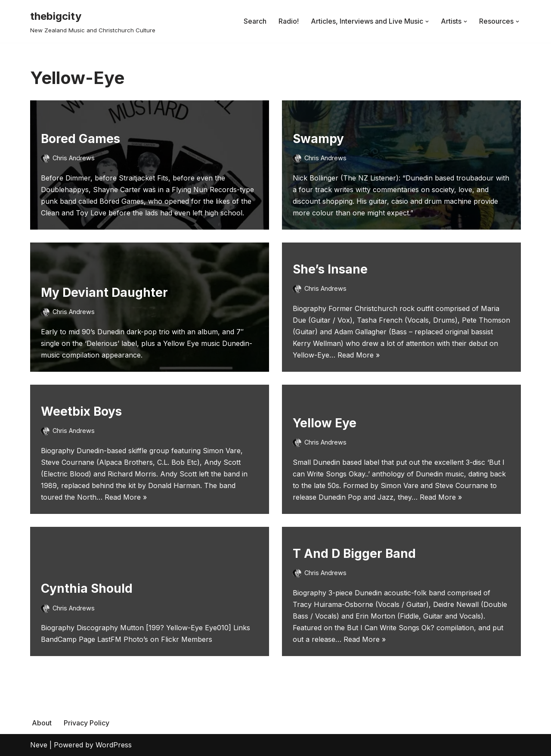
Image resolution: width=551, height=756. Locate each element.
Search (255, 21)
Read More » (359, 355)
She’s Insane (330, 269)
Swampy (318, 139)
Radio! (289, 21)
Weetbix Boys (81, 411)
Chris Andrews (74, 158)
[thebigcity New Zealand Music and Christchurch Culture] (93, 21)
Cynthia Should (87, 588)
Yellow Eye (325, 423)
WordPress (114, 745)
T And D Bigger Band (354, 554)
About (42, 723)
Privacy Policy (87, 723)
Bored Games (80, 139)
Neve (39, 745)
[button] (427, 22)
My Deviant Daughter (104, 292)
